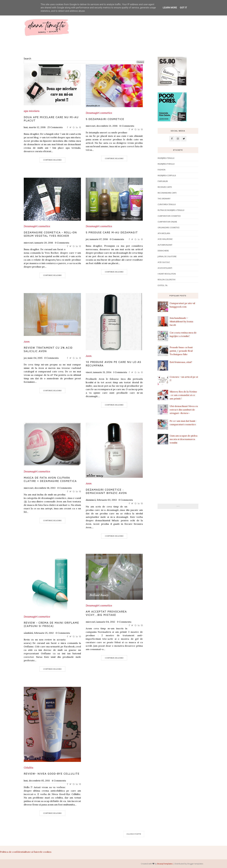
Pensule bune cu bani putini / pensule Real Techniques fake (181, 351)
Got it (183, 8)
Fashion (161, 170)
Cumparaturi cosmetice (169, 216)
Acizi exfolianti (165, 268)
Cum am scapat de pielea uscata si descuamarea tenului (183, 439)
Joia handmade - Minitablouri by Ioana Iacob (181, 321)
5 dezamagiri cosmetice (105, 119)
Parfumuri (163, 181)
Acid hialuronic (165, 239)
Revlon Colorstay (167, 280)
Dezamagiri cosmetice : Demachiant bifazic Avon (106, 491)
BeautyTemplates (165, 864)
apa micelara (32, 111)
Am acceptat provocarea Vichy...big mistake (106, 613)
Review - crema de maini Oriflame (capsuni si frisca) (51, 624)
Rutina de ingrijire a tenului (171, 210)
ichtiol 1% (163, 285)
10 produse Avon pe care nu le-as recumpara (113, 364)
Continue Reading (52, 160)
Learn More (170, 8)
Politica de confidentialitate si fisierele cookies (26, 852)
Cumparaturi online (167, 222)
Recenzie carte (165, 187)
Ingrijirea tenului (166, 158)
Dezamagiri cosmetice (99, 113)
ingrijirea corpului (167, 175)
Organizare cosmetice (169, 227)
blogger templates (195, 864)
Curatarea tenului (167, 204)
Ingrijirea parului (166, 164)
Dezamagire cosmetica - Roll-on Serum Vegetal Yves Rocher (50, 234)
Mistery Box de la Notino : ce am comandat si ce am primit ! (183, 395)
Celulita (28, 768)
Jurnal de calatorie (167, 256)
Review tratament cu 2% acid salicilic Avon (48, 349)
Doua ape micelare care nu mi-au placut (51, 119)
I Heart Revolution (167, 274)
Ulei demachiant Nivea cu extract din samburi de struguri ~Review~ (184, 410)
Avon (27, 342)
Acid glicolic (164, 262)
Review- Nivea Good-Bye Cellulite (52, 774)
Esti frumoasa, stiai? (181, 362)
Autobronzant (165, 245)
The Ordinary (164, 199)
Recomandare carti (167, 193)
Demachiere (163, 251)
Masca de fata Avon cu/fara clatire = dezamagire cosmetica (50, 479)
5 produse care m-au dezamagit (112, 232)
